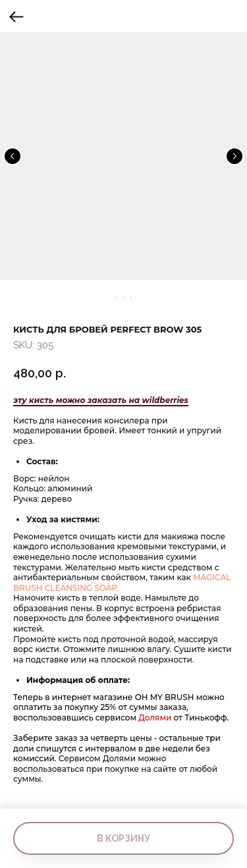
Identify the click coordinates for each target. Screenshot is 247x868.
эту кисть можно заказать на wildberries (101, 400)
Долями (156, 718)
